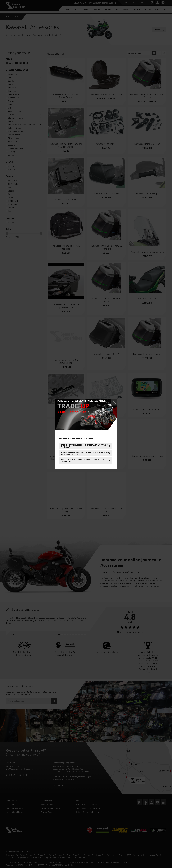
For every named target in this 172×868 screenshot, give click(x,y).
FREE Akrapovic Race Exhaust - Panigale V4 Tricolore (83, 461)
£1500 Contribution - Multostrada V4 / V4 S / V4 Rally (85, 446)
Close (114, 402)
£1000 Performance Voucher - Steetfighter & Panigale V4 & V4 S (85, 453)
